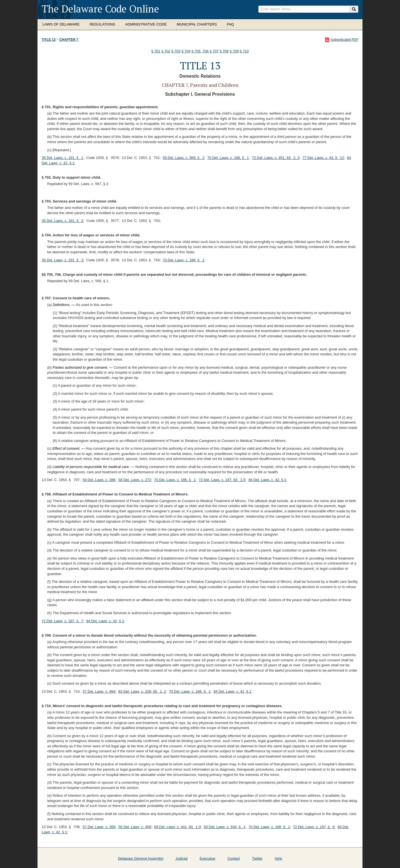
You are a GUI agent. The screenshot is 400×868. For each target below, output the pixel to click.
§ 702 (166, 51)
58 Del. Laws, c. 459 (135, 827)
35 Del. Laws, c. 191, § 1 (62, 158)
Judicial (182, 858)
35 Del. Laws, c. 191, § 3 (62, 260)
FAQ (230, 24)
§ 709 (234, 51)
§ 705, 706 (200, 51)
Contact (234, 858)
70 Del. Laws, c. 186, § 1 (228, 158)
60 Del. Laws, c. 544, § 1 (225, 827)
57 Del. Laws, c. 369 (99, 827)
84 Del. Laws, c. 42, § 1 (267, 480)
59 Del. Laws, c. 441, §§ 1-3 (177, 827)
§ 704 (186, 51)
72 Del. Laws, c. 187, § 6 (314, 827)
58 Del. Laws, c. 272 (135, 480)
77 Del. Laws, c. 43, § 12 (323, 158)
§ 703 (176, 51)
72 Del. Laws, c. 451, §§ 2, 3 (276, 158)
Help (278, 858)
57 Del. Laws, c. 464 (99, 691)
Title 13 (49, 40)
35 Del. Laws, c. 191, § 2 (62, 221)
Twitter (257, 858)
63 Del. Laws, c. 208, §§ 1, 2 (142, 691)
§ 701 (156, 51)
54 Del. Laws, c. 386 (99, 480)
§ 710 (244, 51)
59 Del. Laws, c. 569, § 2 (184, 158)
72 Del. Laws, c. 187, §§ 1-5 (222, 480)
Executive (207, 858)
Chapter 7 (69, 40)
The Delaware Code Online (100, 9)
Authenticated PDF (344, 40)
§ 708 (224, 51)
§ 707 (214, 51)
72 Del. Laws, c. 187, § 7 (62, 621)
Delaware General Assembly (141, 858)
